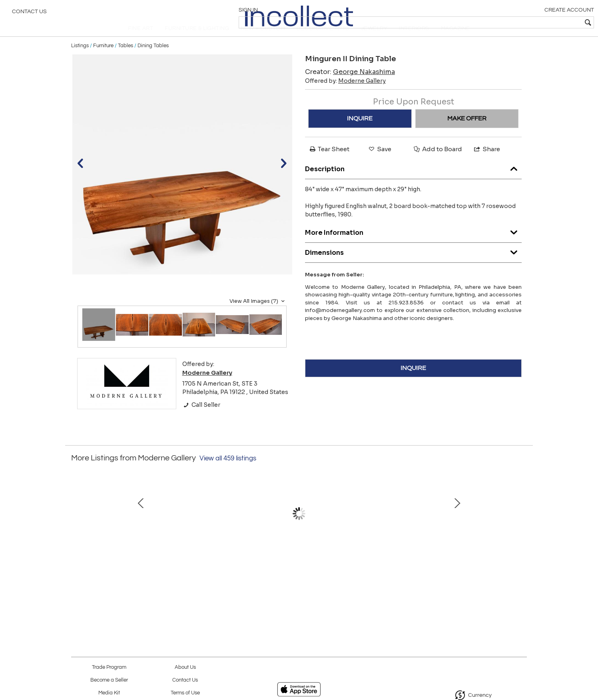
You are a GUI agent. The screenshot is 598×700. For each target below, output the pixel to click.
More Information (413, 246)
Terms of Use (185, 693)
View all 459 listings (228, 474)
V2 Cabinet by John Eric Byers (465, 574)
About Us (185, 667)
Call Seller (201, 420)
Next (521, 537)
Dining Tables (153, 61)
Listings (80, 61)
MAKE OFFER (467, 134)
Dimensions (413, 266)
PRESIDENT (213, 574)
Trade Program (109, 667)
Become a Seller (109, 680)
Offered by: (345, 96)
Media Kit (109, 693)
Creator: (350, 87)
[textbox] (534, 22)
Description (413, 182)
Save (379, 165)
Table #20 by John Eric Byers (297, 574)
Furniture (103, 61)
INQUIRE (360, 134)
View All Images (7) (258, 316)
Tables (126, 61)
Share (486, 165)
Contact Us (29, 14)
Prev (77, 537)
